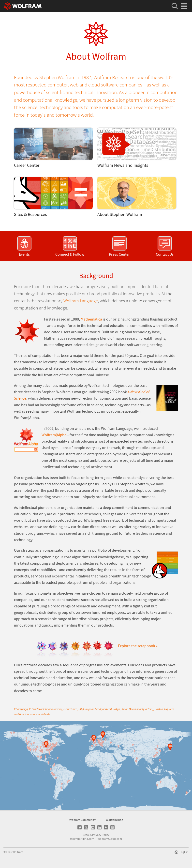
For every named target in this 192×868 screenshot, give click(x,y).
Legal (86, 835)
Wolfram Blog (114, 820)
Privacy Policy (101, 835)
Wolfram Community (82, 820)
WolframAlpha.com (82, 839)
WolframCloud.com (110, 839)
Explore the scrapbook (138, 646)
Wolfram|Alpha (54, 435)
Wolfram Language (81, 301)
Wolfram (18, 852)
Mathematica (91, 319)
